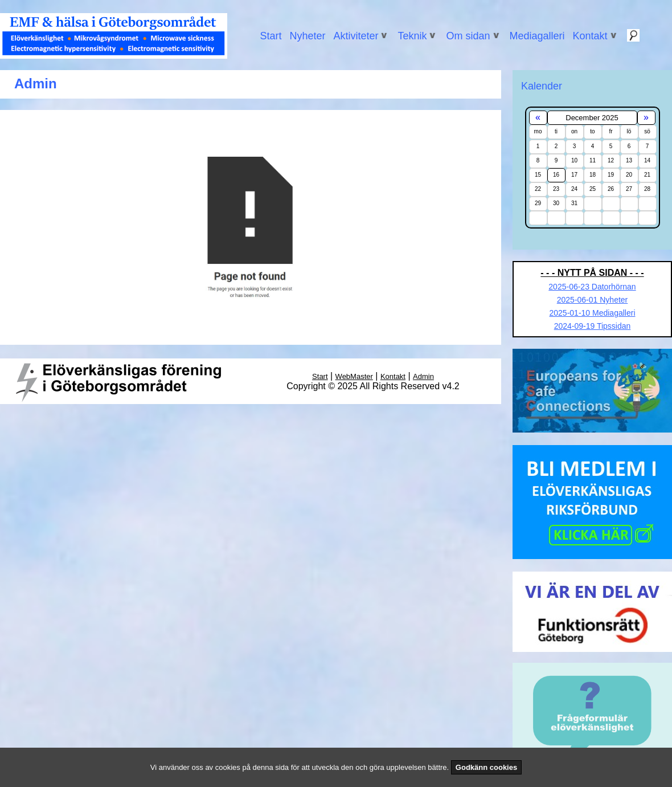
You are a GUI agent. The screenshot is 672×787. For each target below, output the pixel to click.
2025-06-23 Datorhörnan (592, 287)
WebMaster (354, 376)
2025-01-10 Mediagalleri (593, 313)
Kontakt (393, 376)
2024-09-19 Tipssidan (593, 326)
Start (271, 36)
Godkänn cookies (486, 767)
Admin (423, 376)
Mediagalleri (537, 36)
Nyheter (307, 36)
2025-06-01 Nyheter (593, 300)
